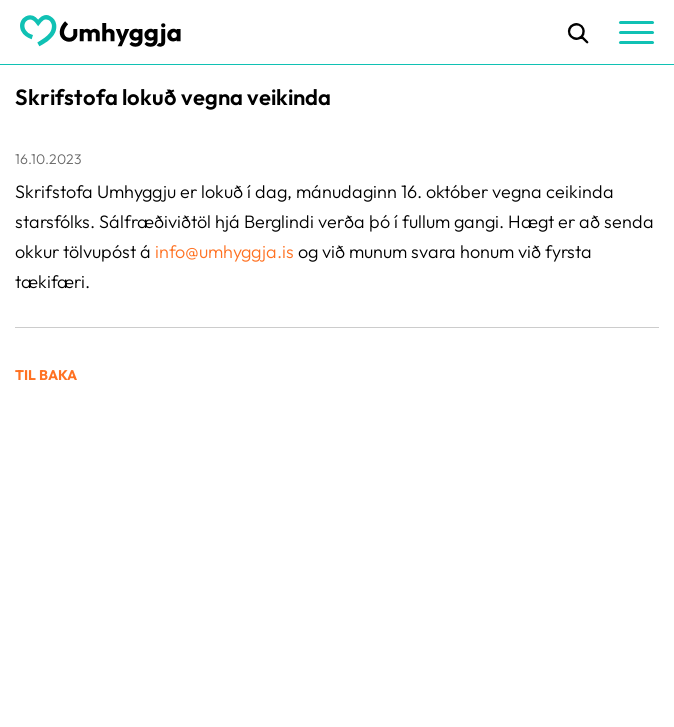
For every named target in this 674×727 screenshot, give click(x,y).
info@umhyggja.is (226, 251)
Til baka (46, 375)
